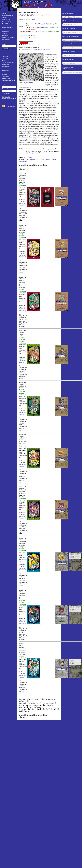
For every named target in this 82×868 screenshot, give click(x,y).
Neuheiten (5, 35)
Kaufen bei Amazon (22, 204)
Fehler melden (11, 106)
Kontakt (4, 74)
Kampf (43, 159)
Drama (27, 159)
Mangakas (5, 31)
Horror (38, 159)
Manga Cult (43, 24)
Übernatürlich (23, 161)
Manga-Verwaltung (8, 37)
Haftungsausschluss (8, 80)
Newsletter (5, 70)
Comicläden (6, 39)
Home (4, 13)
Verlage (4, 33)
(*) (25, 205)
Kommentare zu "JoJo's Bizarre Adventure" (36, 50)
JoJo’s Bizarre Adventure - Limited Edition (45, 27)
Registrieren (6, 97)
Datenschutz (6, 78)
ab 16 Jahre (28, 157)
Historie (33, 159)
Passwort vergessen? (9, 98)
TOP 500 (5, 58)
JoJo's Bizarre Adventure (34, 149)
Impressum (5, 76)
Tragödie (54, 159)
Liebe (48, 159)
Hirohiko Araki (31, 19)
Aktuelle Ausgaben (8, 15)
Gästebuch (5, 56)
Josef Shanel (30, 36)
